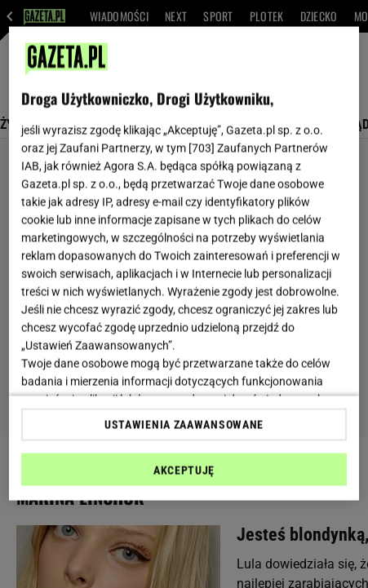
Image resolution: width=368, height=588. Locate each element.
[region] (184, 264)
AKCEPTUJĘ (184, 470)
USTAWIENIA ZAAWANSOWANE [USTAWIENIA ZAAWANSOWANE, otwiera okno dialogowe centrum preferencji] (184, 424)
